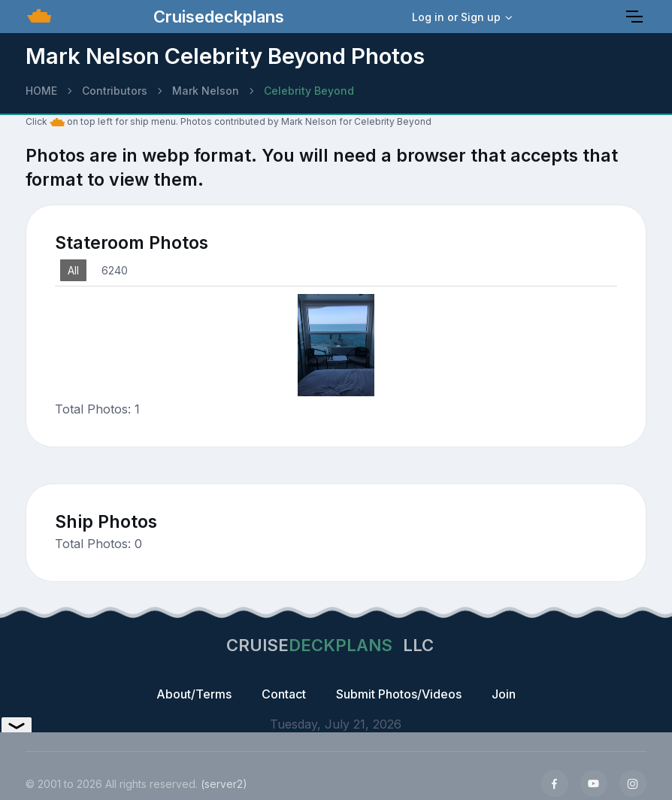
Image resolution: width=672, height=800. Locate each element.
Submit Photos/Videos (399, 694)
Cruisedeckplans (216, 17)
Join (504, 694)
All (73, 270)
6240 (115, 270)
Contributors (115, 91)
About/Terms (194, 694)
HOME (41, 91)
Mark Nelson (206, 91)
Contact (284, 694)
